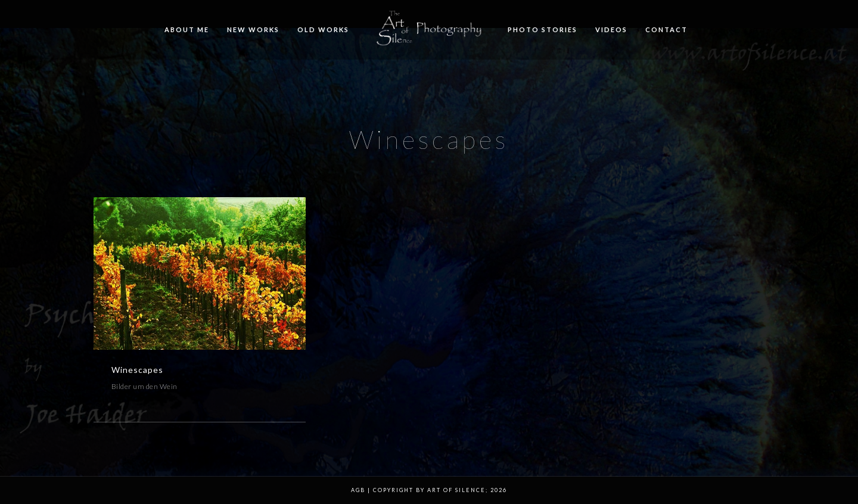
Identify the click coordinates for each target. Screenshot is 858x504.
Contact (666, 29)
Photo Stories (543, 29)
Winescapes (137, 370)
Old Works (323, 29)
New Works (253, 29)
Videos (611, 29)
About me (187, 29)
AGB (358, 490)
